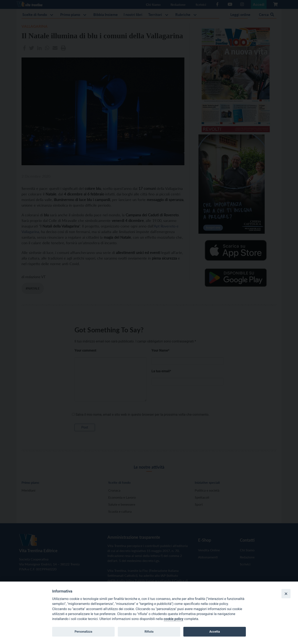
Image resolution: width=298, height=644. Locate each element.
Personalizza (83, 632)
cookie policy (174, 619)
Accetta (214, 632)
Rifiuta (149, 632)
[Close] (286, 594)
